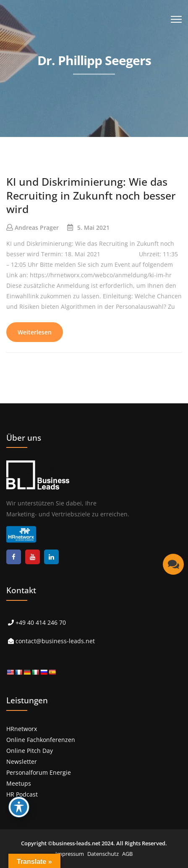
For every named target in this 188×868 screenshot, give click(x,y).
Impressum (70, 854)
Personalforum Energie (39, 772)
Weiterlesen (35, 332)
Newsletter (22, 761)
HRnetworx (22, 729)
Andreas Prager (37, 228)
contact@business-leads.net (55, 641)
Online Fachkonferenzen (41, 740)
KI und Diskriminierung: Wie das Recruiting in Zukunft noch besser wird (91, 195)
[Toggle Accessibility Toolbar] (19, 807)
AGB (127, 854)
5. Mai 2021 (93, 228)
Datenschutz (103, 854)
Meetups (19, 783)
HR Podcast (22, 794)
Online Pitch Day (30, 751)
